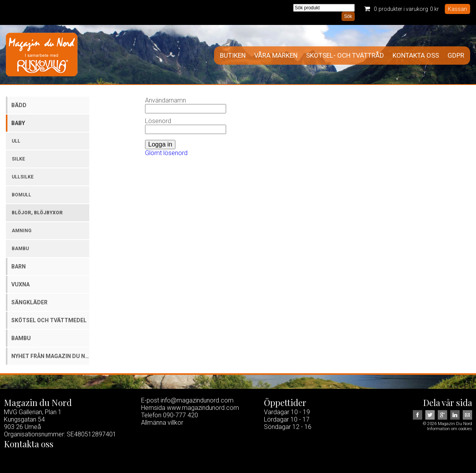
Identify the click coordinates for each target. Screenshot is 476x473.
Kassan (457, 9)
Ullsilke (23, 177)
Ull (16, 141)
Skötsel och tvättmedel (49, 320)
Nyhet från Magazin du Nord (50, 356)
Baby (18, 123)
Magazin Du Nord (42, 55)
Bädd (19, 105)
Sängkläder (29, 302)
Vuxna (20, 284)
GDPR (456, 56)
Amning (22, 231)
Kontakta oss (416, 56)
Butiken (233, 56)
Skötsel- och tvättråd (345, 56)
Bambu (20, 249)
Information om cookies (449, 429)
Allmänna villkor (162, 423)
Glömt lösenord (166, 153)
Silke (18, 159)
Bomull (21, 195)
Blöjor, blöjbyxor (37, 213)
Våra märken (276, 56)
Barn (19, 267)
